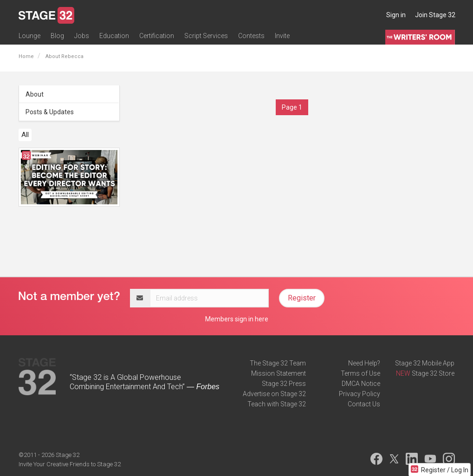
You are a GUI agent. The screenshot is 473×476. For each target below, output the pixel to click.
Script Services (206, 36)
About (35, 94)
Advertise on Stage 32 (274, 394)
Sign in (396, 15)
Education (114, 36)
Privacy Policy (360, 394)
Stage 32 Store (433, 373)
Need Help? (364, 363)
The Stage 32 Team (278, 363)
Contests (251, 36)
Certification (157, 36)
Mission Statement (279, 373)
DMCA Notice (361, 384)
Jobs (82, 36)
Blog (57, 36)
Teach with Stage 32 (277, 404)
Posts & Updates (50, 112)
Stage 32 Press (284, 384)
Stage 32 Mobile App (425, 363)
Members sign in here (237, 319)
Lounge (29, 36)
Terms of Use (360, 373)
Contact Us (364, 404)
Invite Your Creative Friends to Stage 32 (70, 464)
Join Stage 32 (435, 15)
